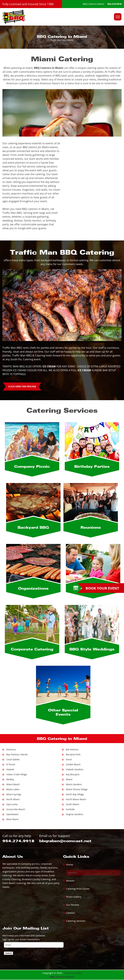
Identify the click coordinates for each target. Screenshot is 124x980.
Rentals (70, 881)
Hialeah (10, 769)
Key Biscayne (73, 774)
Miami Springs (14, 794)
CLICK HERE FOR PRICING (22, 386)
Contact (70, 913)
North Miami (13, 799)
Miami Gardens (74, 784)
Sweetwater (12, 814)
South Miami (72, 804)
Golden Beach (73, 764)
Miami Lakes (13, 789)
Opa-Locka (12, 804)
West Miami (13, 819)
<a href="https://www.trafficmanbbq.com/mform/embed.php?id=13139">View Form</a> (62, 952)
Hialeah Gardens (75, 769)
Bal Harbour (72, 749)
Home (69, 865)
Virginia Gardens (75, 814)
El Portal (11, 764)
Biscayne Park (73, 754)
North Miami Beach (76, 799)
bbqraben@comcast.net (65, 841)
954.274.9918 (114, 4)
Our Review (72, 905)
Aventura (11, 749)
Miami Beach (13, 784)
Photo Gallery (74, 897)
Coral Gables (13, 759)
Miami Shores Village (77, 789)
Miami (69, 779)
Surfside (70, 809)
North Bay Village (75, 794)
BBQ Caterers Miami (62, 977)
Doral (69, 759)
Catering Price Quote (78, 889)
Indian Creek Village (17, 774)
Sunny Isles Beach (16, 809)
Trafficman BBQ (73, 973)
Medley (10, 779)
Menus (72, 873)
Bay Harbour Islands (17, 754)
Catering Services (76, 921)
